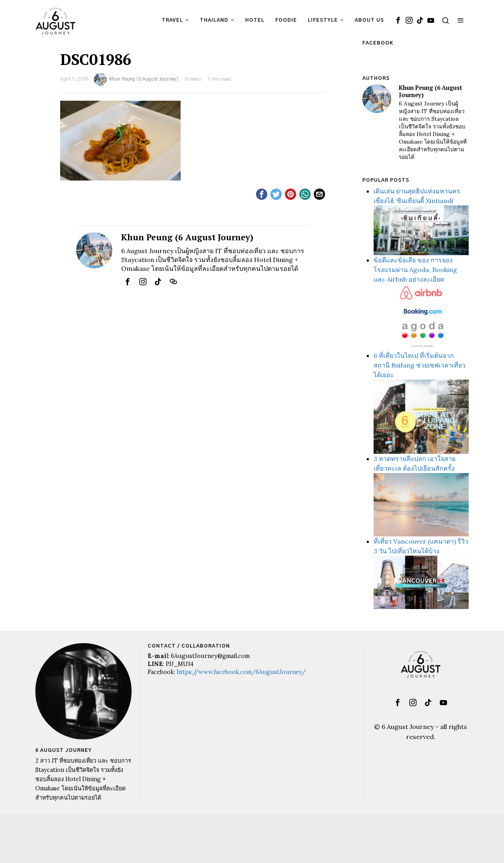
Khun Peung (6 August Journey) (136, 79)
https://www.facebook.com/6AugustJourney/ (241, 672)
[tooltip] (398, 20)
